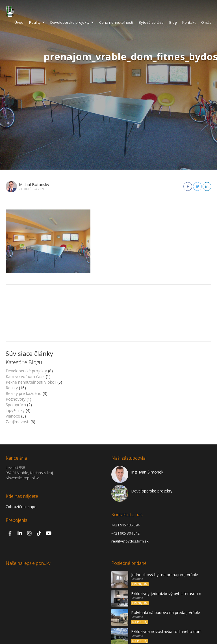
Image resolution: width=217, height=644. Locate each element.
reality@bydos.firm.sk (130, 513)
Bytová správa (151, 22)
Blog (173, 22)
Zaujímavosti (18, 393)
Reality (37, 22)
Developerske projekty (72, 22)
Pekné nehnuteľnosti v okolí (31, 354)
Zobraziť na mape (21, 478)
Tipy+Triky (15, 382)
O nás (206, 22)
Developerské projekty (26, 342)
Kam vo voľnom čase (25, 348)
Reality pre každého (24, 365)
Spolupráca (16, 376)
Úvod (19, 22)
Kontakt (189, 22)
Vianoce (13, 388)
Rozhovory (16, 371)
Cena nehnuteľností (116, 22)
